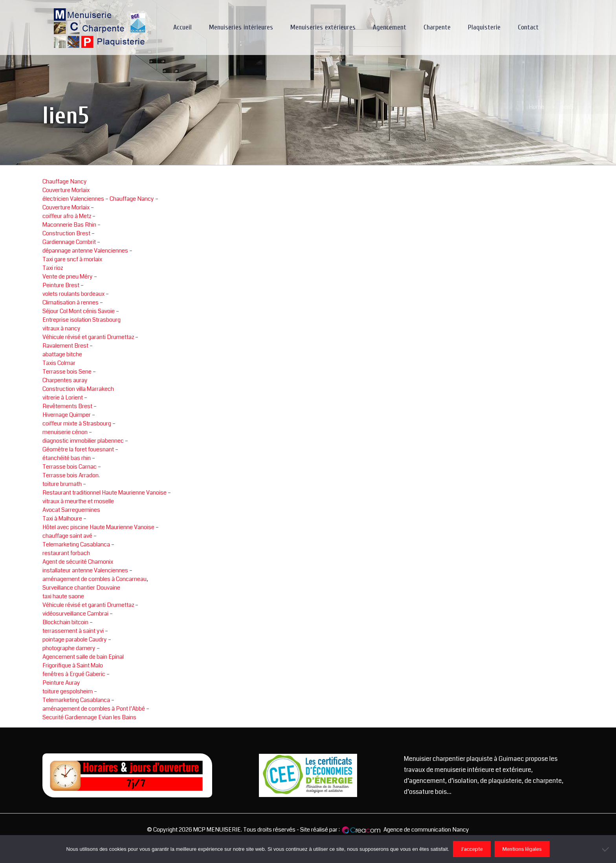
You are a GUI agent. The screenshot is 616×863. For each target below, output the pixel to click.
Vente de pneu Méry (68, 277)
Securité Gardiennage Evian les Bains (89, 717)
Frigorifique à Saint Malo (73, 665)
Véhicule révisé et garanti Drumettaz (88, 337)
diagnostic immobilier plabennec (83, 441)
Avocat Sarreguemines (71, 510)
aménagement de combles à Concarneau (94, 579)
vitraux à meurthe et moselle (78, 501)
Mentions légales (522, 849)
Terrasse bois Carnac (70, 467)
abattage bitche (62, 354)
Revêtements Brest (67, 406)
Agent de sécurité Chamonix (78, 562)
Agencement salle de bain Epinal (83, 657)
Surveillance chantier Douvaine (81, 588)
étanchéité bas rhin (67, 458)
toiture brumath (62, 484)
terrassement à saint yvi (73, 631)
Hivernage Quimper (67, 415)
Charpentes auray (65, 380)
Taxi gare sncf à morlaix (72, 259)
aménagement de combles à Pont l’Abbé (94, 709)
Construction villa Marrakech (78, 389)
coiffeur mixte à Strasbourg (77, 423)
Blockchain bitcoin (65, 622)
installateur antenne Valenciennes (85, 570)
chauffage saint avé (67, 536)
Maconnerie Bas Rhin (69, 225)
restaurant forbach (66, 553)
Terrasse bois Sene (67, 372)
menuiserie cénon (65, 432)
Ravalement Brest (65, 346)
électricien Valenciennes (73, 199)
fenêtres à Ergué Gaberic (74, 674)
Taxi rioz (53, 268)
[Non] (606, 849)
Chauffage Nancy (65, 181)
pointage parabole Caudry (75, 639)
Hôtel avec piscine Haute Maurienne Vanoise (98, 527)
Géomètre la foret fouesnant (78, 449)
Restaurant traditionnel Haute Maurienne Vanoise (104, 493)
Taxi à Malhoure (62, 519)
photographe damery (69, 648)
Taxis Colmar (59, 363)
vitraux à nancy (61, 328)
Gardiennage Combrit (69, 242)
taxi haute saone (63, 596)
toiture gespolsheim (68, 691)
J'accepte (472, 849)
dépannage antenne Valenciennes (85, 251)
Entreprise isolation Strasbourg (82, 320)
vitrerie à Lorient (63, 398)
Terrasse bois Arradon (71, 475)
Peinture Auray (61, 683)
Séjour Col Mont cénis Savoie (79, 311)
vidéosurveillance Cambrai (75, 614)
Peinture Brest (61, 285)
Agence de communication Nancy (426, 830)
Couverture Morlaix (66, 190)
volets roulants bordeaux (73, 294)
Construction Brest (66, 233)
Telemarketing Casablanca (76, 544)
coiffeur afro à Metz (67, 216)
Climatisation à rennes (71, 302)
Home (536, 107)
